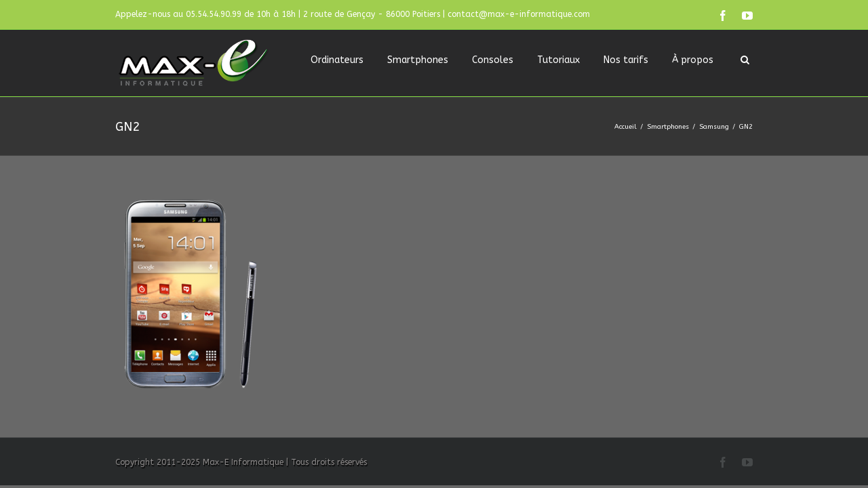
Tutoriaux (558, 60)
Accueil (626, 127)
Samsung (714, 127)
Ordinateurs (337, 60)
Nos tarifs (626, 60)
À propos (693, 60)
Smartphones (418, 60)
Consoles (493, 60)
